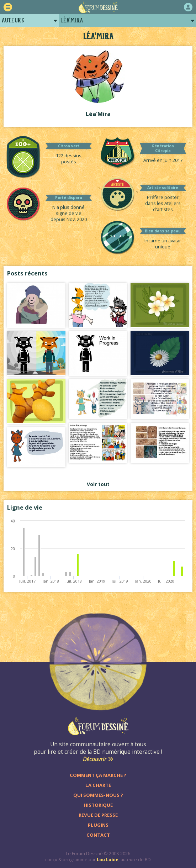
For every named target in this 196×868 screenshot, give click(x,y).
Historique (98, 805)
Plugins (98, 825)
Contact (98, 835)
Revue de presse (98, 815)
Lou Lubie (108, 860)
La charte (98, 785)
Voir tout (98, 484)
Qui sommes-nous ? (98, 795)
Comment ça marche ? (98, 775)
